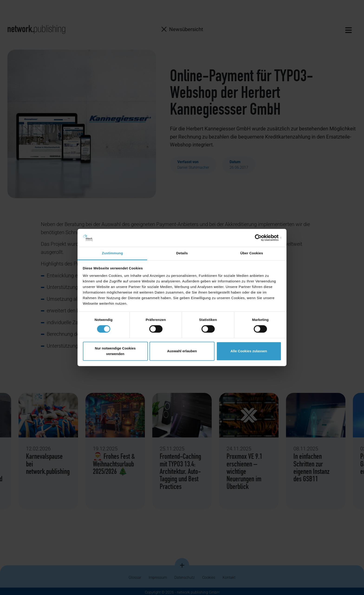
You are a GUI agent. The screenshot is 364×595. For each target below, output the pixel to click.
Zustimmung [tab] (112, 253)
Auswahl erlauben (182, 351)
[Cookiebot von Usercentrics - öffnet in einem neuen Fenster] (261, 238)
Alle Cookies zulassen (249, 351)
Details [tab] (182, 253)
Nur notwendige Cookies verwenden (115, 351)
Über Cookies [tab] (252, 253)
